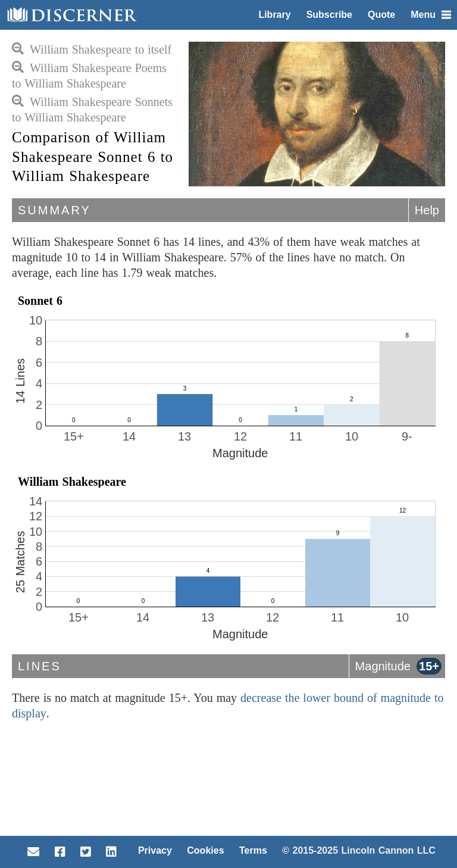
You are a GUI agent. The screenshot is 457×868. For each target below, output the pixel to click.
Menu (431, 15)
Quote (381, 15)
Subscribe (329, 15)
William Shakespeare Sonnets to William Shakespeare (92, 110)
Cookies (205, 850)
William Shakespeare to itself (92, 49)
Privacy (155, 850)
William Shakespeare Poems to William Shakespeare (89, 76)
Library (274, 15)
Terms (253, 850)
